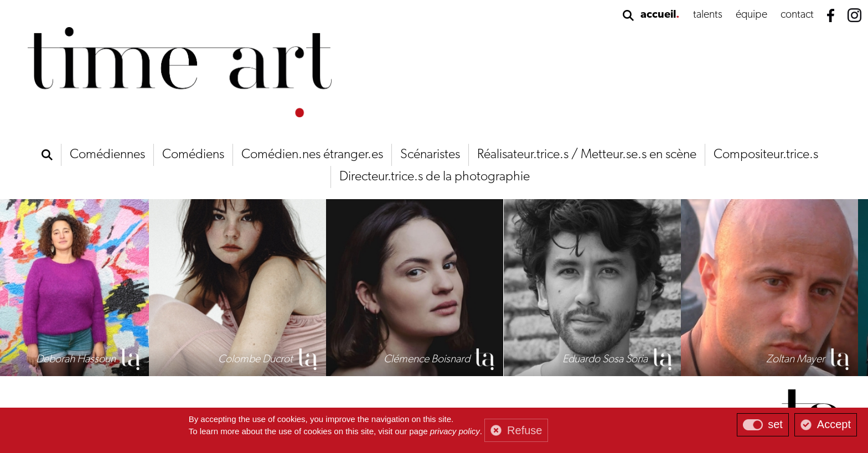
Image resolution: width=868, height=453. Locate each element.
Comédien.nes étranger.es (312, 155)
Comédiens (193, 155)
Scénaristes (430, 155)
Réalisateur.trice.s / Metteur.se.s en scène (587, 155)
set (775, 424)
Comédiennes (107, 155)
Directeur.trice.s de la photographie (435, 177)
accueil (658, 15)
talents (708, 15)
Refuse (525, 430)
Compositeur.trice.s (766, 155)
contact (797, 15)
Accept (834, 424)
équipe (751, 15)
